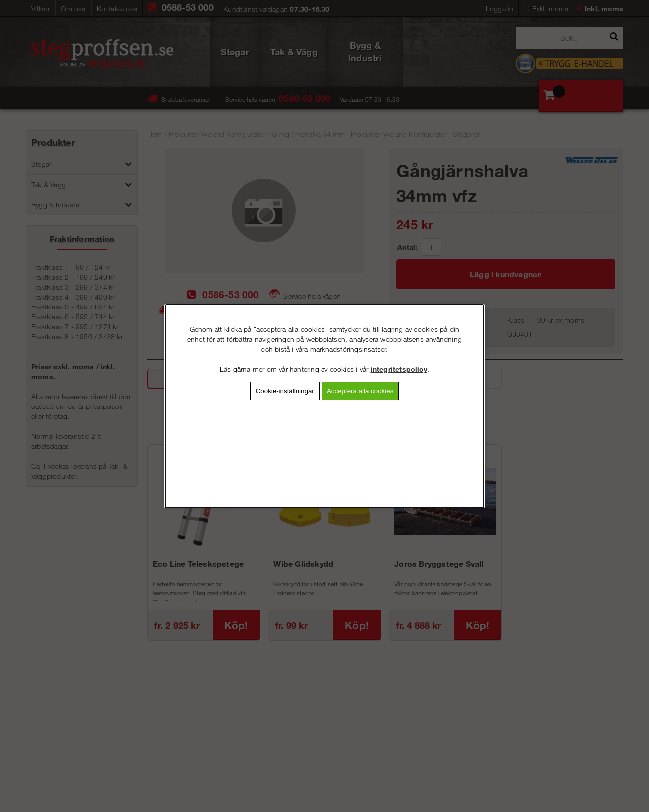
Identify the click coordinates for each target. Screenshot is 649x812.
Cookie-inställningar (285, 391)
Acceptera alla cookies (360, 391)
